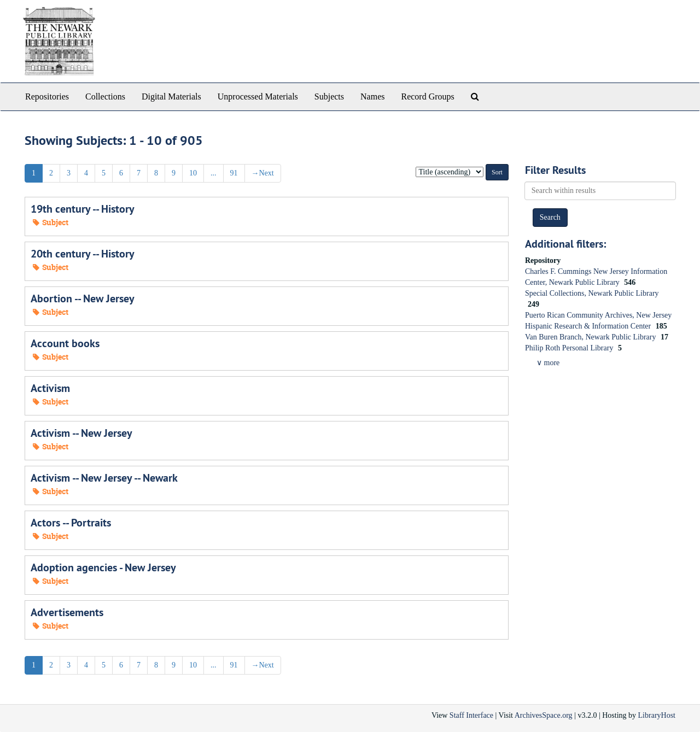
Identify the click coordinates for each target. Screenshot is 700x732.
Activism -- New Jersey (81, 433)
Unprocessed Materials (258, 96)
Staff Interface (471, 715)
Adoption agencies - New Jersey (103, 567)
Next (263, 173)
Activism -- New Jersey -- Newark (104, 478)
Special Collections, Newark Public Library (592, 293)
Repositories (47, 96)
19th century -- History (83, 209)
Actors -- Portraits (71, 523)
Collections (105, 96)
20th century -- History (83, 254)
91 (234, 173)
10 (193, 173)
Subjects (329, 96)
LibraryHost (657, 715)
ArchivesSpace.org (544, 715)
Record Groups (427, 96)
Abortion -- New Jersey (83, 298)
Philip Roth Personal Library (570, 348)
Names (372, 96)
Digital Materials (171, 96)
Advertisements (67, 612)
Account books (65, 343)
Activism (50, 388)
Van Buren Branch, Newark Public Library (591, 337)
